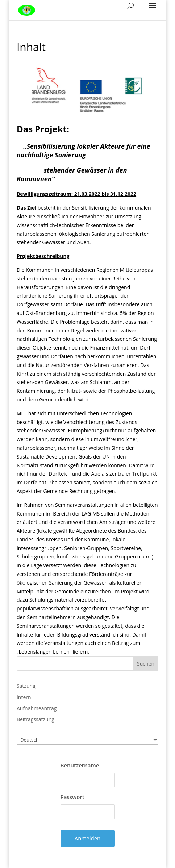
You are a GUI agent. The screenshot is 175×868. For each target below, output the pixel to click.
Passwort (72, 797)
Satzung (26, 686)
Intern (24, 697)
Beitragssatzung (36, 719)
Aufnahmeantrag (37, 708)
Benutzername (80, 765)
